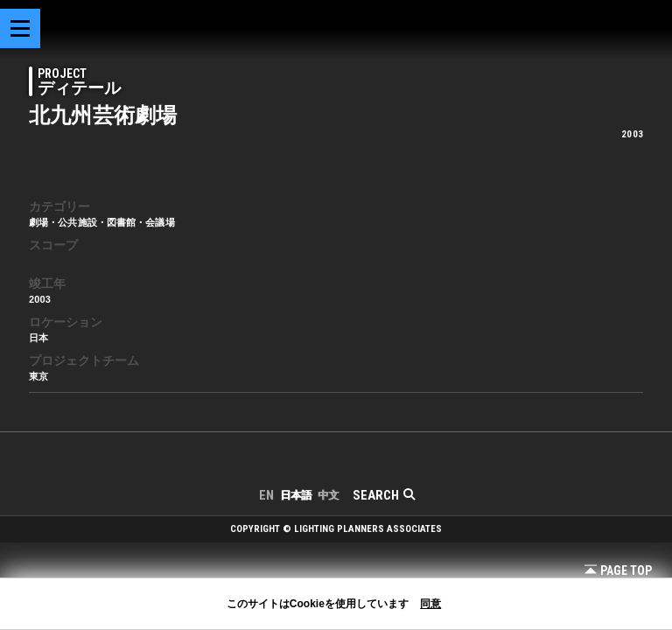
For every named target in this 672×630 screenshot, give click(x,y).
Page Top (618, 570)
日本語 (296, 495)
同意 (430, 604)
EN (266, 495)
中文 (328, 495)
